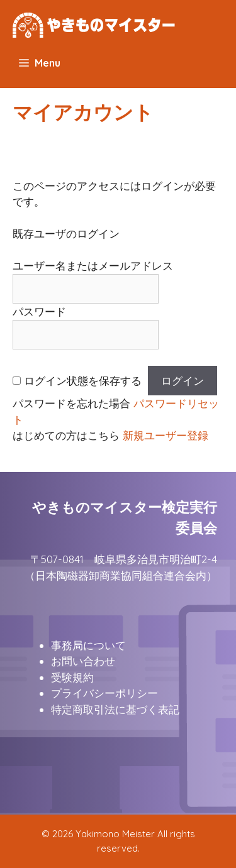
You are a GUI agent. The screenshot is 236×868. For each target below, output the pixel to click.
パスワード (39, 311)
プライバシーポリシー (104, 693)
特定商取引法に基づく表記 (115, 709)
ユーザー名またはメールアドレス (93, 266)
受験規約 (72, 677)
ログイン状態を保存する (83, 381)
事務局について (88, 645)
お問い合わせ (83, 661)
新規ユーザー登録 (166, 435)
